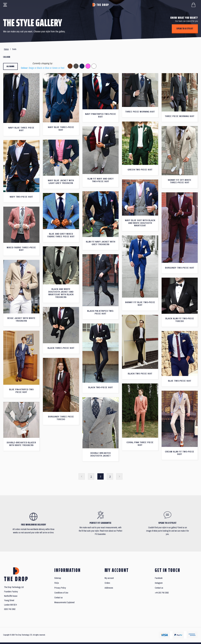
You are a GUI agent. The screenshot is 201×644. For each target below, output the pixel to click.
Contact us (58, 598)
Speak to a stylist (185, 29)
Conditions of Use (61, 593)
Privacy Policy (60, 588)
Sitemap (58, 578)
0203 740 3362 (10, 609)
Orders (107, 583)
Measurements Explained (64, 602)
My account (109, 578)
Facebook (159, 578)
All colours (10, 66)
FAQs (57, 583)
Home (6, 49)
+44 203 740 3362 (162, 593)
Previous (82, 476)
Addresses (109, 588)
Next (119, 476)
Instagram (159, 583)
